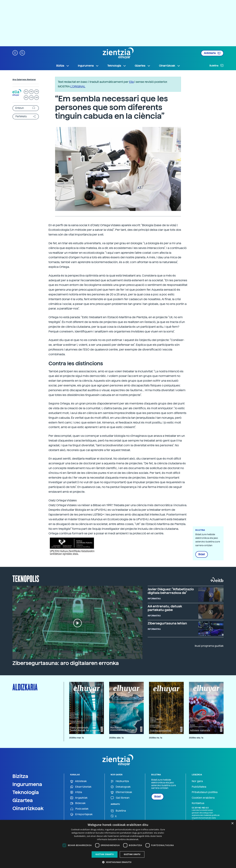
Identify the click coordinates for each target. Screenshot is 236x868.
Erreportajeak (81, 814)
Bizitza (20, 776)
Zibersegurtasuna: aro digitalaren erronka (66, 663)
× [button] (232, 823)
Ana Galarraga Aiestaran (24, 80)
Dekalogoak (121, 787)
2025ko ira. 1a (156, 738)
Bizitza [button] (63, 66)
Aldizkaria (212, 53)
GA (37, 98)
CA (31, 98)
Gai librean (120, 798)
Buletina (216, 65)
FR (37, 92)
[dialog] (118, 844)
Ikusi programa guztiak (209, 646)
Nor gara (197, 781)
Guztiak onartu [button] (105, 854)
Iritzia (76, 792)
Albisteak (78, 781)
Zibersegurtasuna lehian (167, 623)
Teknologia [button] (117, 66)
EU (26, 92)
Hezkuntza (120, 781)
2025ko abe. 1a (116, 738)
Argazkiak (79, 798)
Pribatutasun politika (205, 792)
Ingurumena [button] (88, 66)
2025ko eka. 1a (196, 738)
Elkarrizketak (81, 787)
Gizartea (23, 800)
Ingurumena (27, 784)
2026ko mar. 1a (76, 738)
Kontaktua (198, 803)
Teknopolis (26, 578)
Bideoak (78, 803)
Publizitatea (199, 787)
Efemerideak (121, 792)
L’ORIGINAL (78, 86)
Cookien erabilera (203, 798)
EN (26, 98)
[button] (15, 53)
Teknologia (26, 792)
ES (31, 92)
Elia (131, 82)
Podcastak (79, 809)
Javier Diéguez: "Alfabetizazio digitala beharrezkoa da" (171, 591)
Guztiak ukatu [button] (132, 854)
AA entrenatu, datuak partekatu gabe (165, 608)
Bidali (202, 554)
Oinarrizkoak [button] (170, 66)
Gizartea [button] (143, 66)
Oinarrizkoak (28, 808)
